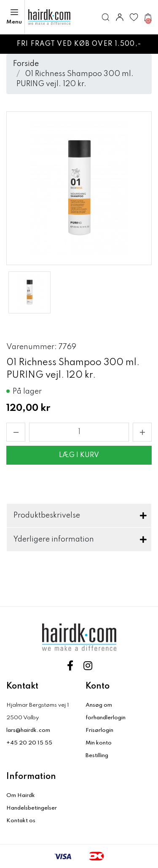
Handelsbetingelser (32, 808)
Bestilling (97, 756)
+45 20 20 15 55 (29, 743)
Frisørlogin (99, 730)
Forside (26, 64)
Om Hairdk (21, 796)
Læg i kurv (79, 455)
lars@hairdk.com (28, 730)
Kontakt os (21, 821)
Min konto (99, 743)
